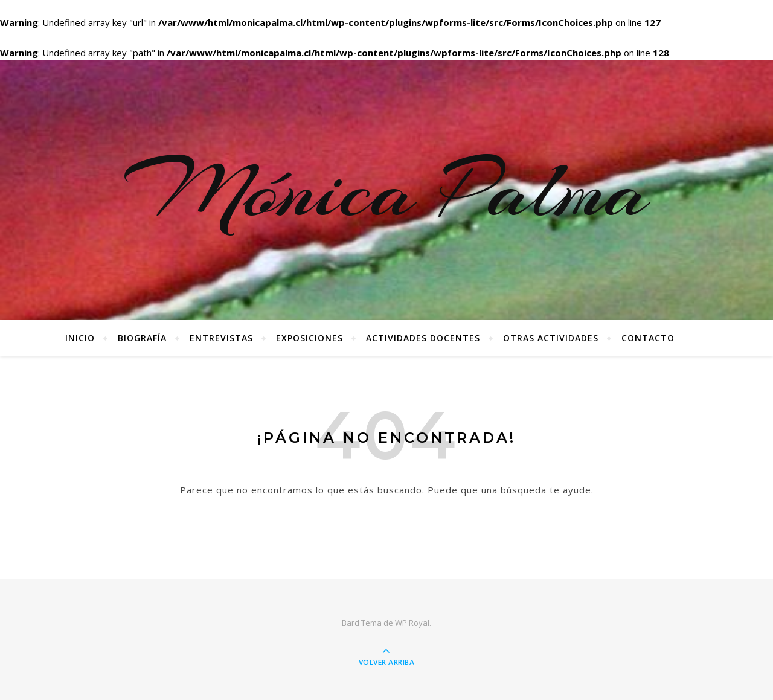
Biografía (142, 338)
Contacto (648, 338)
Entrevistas (221, 338)
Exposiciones (310, 338)
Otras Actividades (551, 338)
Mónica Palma (387, 190)
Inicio (80, 338)
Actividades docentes (423, 338)
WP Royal (412, 623)
